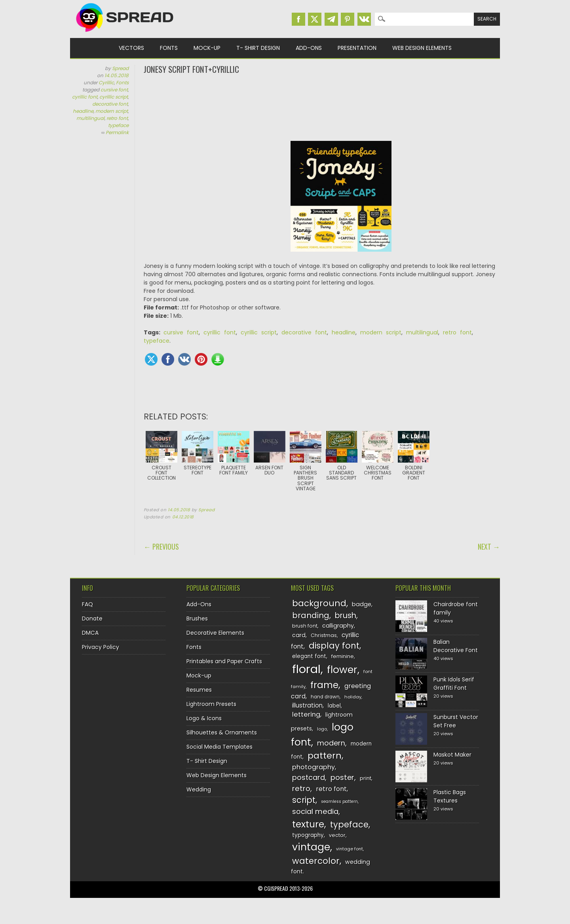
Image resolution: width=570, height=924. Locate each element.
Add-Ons (309, 48)
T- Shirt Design (258, 48)
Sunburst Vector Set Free (456, 721)
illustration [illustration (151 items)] (307, 705)
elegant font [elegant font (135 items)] (309, 656)
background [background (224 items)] (319, 603)
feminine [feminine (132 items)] (343, 656)
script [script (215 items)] (304, 800)
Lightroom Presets (211, 704)
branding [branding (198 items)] (311, 615)
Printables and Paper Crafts (224, 661)
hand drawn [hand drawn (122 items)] (325, 697)
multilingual (90, 118)
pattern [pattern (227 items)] (325, 756)
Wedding (199, 789)
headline (83, 111)
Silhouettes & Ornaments (222, 732)
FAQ (87, 604)
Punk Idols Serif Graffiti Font (454, 684)
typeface (118, 125)
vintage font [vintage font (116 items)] (350, 849)
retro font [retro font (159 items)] (331, 789)
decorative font (110, 104)
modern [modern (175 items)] (331, 743)
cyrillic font (85, 97)
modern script (112, 111)
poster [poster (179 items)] (342, 777)
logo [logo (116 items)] (322, 729)
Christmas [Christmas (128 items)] (324, 635)
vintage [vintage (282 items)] (311, 847)
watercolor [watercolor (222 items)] (316, 861)
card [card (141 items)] (299, 635)
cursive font (114, 90)
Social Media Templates (219, 747)
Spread (120, 68)
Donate (92, 619)
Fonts (169, 48)
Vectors (131, 48)
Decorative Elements (215, 633)
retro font (117, 118)
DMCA (90, 633)
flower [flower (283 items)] (342, 670)
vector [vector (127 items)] (337, 835)
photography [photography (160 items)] (313, 767)
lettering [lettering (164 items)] (306, 714)
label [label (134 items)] (334, 706)
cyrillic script (114, 97)
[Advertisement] (322, 107)
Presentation (357, 48)
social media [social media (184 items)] (315, 811)
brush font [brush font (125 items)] (305, 626)
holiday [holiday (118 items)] (353, 697)
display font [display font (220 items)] (334, 646)
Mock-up (207, 48)
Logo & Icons (204, 718)
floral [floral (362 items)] (306, 669)
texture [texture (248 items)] (308, 824)
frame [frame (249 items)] (324, 685)
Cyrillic (106, 83)
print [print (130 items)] (366, 778)
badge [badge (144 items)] (362, 604)
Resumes (199, 690)
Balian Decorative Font (456, 646)
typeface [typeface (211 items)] (349, 824)
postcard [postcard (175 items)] (309, 777)
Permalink (117, 132)
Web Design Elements (422, 48)
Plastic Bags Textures (450, 796)
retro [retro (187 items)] (301, 788)
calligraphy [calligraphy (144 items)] (338, 626)
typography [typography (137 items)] (308, 835)
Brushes (197, 619)
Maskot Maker (452, 755)
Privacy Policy (101, 647)
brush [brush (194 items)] (346, 616)
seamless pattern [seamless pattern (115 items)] (339, 802)
